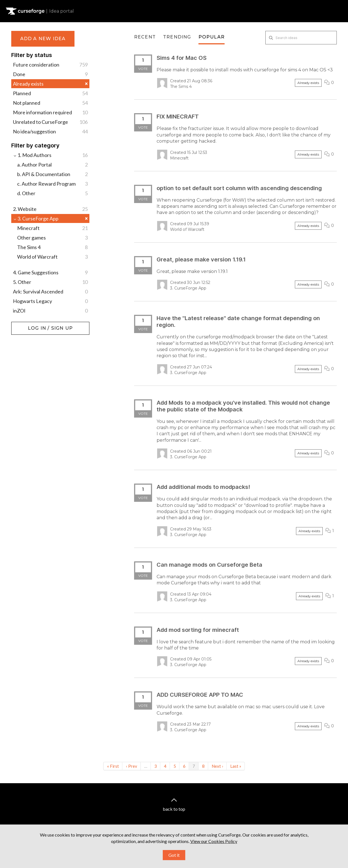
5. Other (50, 282)
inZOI (50, 311)
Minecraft (52, 228)
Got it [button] (174, 854)
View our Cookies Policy (214, 841)
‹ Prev (132, 766)
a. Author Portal (52, 165)
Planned (50, 93)
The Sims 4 (52, 247)
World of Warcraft (52, 257)
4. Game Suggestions (50, 272)
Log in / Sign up (25, 325)
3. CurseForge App (50, 218)
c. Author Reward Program (52, 184)
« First (113, 766)
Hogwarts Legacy (50, 301)
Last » (236, 766)
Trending (177, 37)
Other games (52, 238)
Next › (217, 766)
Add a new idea (43, 39)
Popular (212, 37)
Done (50, 74)
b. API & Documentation (52, 174)
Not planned (50, 103)
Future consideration (50, 65)
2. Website (50, 209)
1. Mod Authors (50, 155)
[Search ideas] (301, 38)
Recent (145, 37)
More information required (50, 112)
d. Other (52, 193)
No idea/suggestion (50, 131)
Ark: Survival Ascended (50, 291)
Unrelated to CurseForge (50, 122)
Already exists (50, 84)
